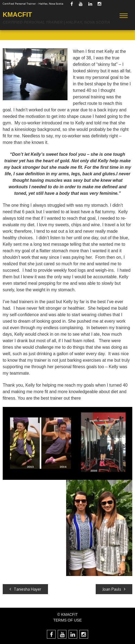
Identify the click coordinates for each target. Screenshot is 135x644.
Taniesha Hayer (25, 589)
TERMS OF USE (67, 620)
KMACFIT (17, 14)
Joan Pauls (114, 589)
